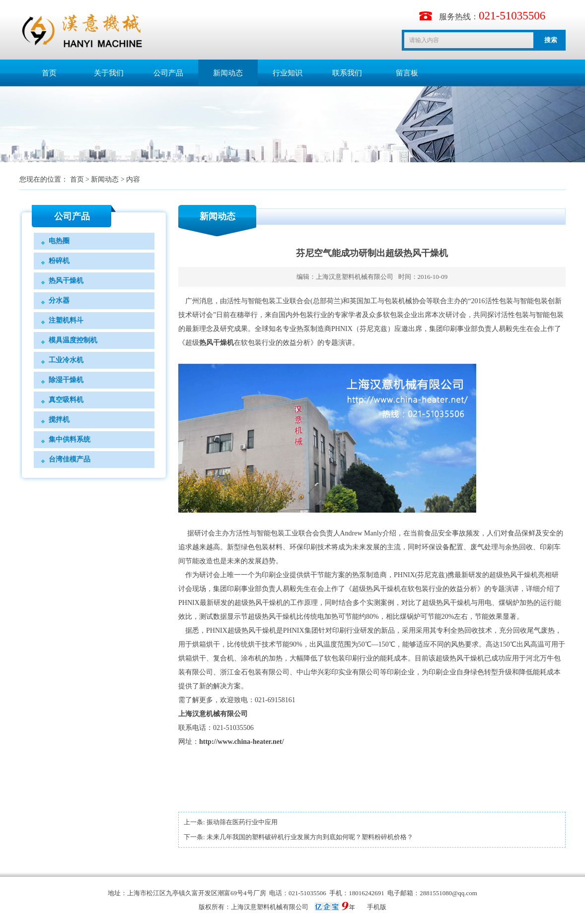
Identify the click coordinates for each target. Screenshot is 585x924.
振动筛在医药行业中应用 (242, 822)
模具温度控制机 (73, 340)
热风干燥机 (66, 281)
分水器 (59, 300)
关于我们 (109, 73)
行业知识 (288, 73)
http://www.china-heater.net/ (242, 742)
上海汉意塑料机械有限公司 (355, 277)
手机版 (377, 907)
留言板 (407, 73)
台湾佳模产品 (70, 459)
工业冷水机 (66, 360)
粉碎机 (59, 261)
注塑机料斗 (66, 320)
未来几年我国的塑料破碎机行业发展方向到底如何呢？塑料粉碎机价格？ (310, 837)
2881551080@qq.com (448, 893)
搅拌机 (59, 420)
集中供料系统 (70, 439)
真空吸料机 (66, 400)
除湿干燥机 (66, 380)
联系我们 (347, 73)
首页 (49, 73)
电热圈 (59, 241)
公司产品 (168, 73)
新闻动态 (228, 73)
